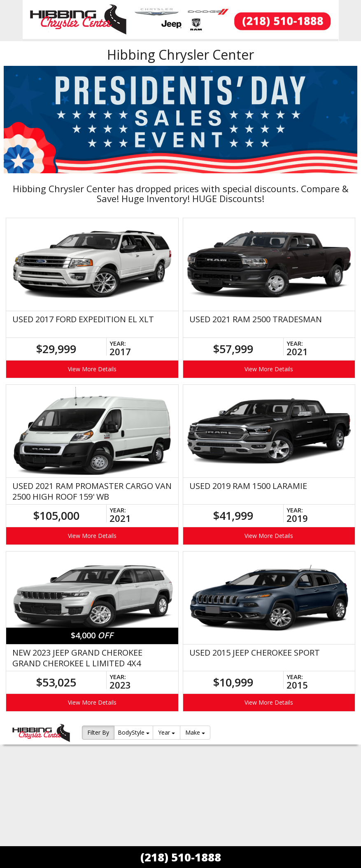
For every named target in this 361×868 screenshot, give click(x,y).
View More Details (92, 369)
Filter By (98, 732)
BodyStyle (134, 732)
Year (167, 732)
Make (195, 732)
